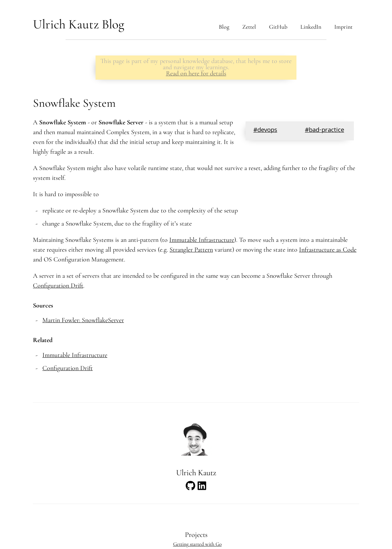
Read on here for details (196, 73)
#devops (265, 131)
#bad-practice (324, 131)
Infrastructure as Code (328, 250)
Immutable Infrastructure (202, 240)
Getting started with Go (197, 544)
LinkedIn (311, 27)
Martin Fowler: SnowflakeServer (83, 320)
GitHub (278, 27)
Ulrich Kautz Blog (79, 24)
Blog (224, 27)
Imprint (343, 27)
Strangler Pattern (191, 250)
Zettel (249, 27)
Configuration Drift (58, 286)
